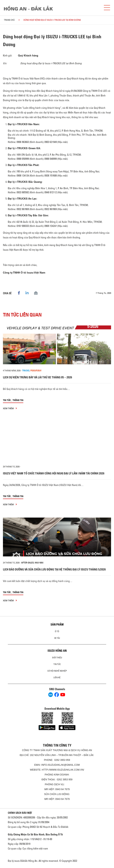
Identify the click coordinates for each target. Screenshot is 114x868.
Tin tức (7, 400)
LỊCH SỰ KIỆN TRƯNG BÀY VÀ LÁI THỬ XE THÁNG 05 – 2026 (38, 377)
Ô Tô (57, 631)
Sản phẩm (57, 625)
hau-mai (39, 563)
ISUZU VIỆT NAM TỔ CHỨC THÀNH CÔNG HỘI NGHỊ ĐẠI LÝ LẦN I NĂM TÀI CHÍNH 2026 (54, 473)
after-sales (27, 563)
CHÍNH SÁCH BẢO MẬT (20, 813)
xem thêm (10, 408)
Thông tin (18, 400)
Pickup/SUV (36, 371)
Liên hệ (57, 677)
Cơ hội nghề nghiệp (57, 671)
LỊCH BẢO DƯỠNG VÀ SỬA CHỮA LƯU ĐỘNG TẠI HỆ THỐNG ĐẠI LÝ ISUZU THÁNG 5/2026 (54, 569)
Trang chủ (9, 20)
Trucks (26, 371)
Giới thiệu (57, 658)
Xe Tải (57, 638)
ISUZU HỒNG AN (57, 651)
